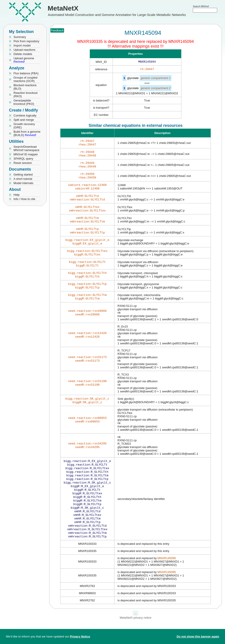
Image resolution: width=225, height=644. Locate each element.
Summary (20, 37)
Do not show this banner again (198, 636)
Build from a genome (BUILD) (27, 133)
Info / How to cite (24, 199)
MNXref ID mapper (26, 154)
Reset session (23, 163)
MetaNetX (63, 8)
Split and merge (24, 120)
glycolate (133, 79)
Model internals (23, 183)
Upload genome (24, 60)
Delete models (23, 54)
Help (17, 195)
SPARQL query (23, 159)
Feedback (57, 30)
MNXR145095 (167, 583)
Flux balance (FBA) (26, 73)
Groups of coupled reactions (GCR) (25, 79)
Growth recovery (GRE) (24, 126)
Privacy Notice (80, 636)
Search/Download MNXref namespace (26, 148)
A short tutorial (23, 179)
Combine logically (25, 115)
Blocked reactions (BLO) (25, 87)
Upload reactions (25, 50)
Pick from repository (26, 41)
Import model (22, 45)
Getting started (23, 175)
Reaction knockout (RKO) (26, 95)
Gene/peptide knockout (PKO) (24, 102)
